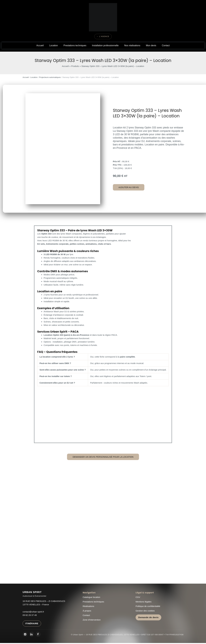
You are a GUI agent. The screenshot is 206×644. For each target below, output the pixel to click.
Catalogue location (91, 597)
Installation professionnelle (105, 45)
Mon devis (151, 45)
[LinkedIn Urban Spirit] (32, 634)
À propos (87, 611)
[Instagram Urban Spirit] (25, 634)
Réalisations (88, 606)
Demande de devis (148, 617)
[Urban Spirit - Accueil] (34, 594)
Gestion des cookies (145, 611)
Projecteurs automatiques (50, 77)
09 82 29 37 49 (30, 615)
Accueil (40, 45)
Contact (166, 45)
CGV (138, 597)
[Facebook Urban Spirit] (38, 634)
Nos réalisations (132, 45)
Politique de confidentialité (148, 606)
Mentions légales (144, 602)
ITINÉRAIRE (32, 623)
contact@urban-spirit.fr (33, 612)
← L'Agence (103, 36)
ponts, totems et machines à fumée (80, 345)
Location (54, 45)
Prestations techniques (75, 45)
